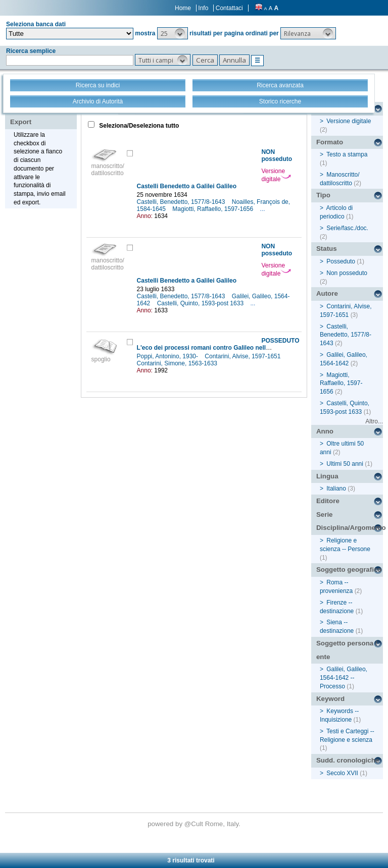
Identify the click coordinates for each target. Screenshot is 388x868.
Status (327, 249)
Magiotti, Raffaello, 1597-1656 (213, 209)
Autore (327, 293)
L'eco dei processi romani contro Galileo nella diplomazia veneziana (235, 348)
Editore (328, 501)
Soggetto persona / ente (347, 650)
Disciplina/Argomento (350, 528)
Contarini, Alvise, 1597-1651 (243, 356)
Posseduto (341, 261)
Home (183, 8)
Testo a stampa (347, 154)
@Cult (195, 824)
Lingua (327, 476)
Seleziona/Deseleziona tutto (138, 126)
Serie (325, 514)
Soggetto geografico (349, 569)
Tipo (323, 195)
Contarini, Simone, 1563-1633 (178, 363)
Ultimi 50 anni (345, 464)
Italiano (336, 489)
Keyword (330, 699)
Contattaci (229, 8)
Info (203, 8)
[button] (173, 33)
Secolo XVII (342, 773)
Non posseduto (347, 273)
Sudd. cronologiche (348, 760)
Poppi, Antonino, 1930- (168, 356)
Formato (330, 142)
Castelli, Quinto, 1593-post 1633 (201, 303)
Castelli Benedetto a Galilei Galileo (187, 186)
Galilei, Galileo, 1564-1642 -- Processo (344, 678)
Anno (325, 431)
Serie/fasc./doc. (347, 228)
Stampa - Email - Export (42, 115)
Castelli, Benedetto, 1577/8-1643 (182, 202)
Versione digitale (276, 175)
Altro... (374, 421)
